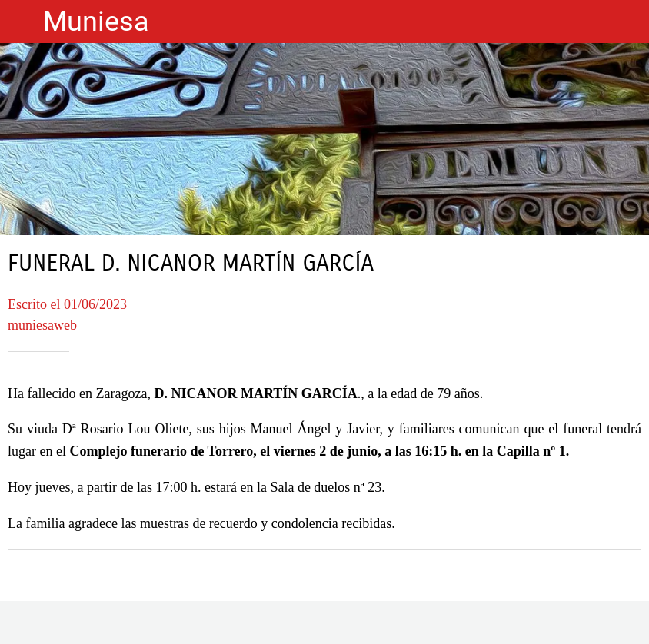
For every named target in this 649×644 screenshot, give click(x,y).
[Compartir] (324, 626)
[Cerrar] (22, 22)
